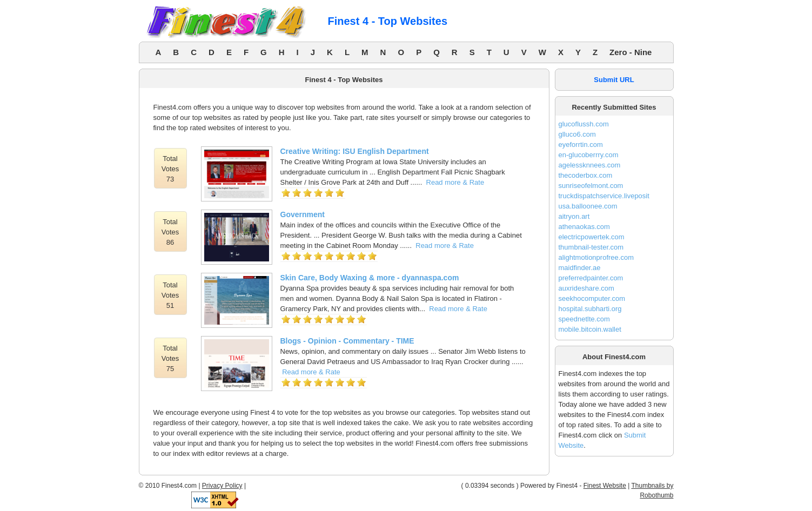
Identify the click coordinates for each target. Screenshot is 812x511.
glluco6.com (577, 134)
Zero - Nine (630, 52)
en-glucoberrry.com (589, 155)
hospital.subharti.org (590, 309)
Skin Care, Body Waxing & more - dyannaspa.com (370, 278)
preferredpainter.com (591, 278)
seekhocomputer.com (592, 298)
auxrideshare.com (586, 288)
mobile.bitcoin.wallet (590, 329)
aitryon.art (574, 216)
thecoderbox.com (586, 175)
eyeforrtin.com (581, 144)
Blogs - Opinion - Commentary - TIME (347, 341)
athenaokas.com (584, 227)
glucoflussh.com (584, 124)
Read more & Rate (455, 182)
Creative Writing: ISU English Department (355, 151)
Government (303, 214)
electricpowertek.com (592, 237)
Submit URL (614, 80)
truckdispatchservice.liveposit (604, 196)
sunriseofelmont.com (591, 186)
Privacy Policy (222, 486)
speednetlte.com (584, 319)
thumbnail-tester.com (591, 247)
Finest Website (605, 486)
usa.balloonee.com (588, 206)
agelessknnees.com (590, 165)
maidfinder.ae (580, 268)
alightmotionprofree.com (596, 257)
